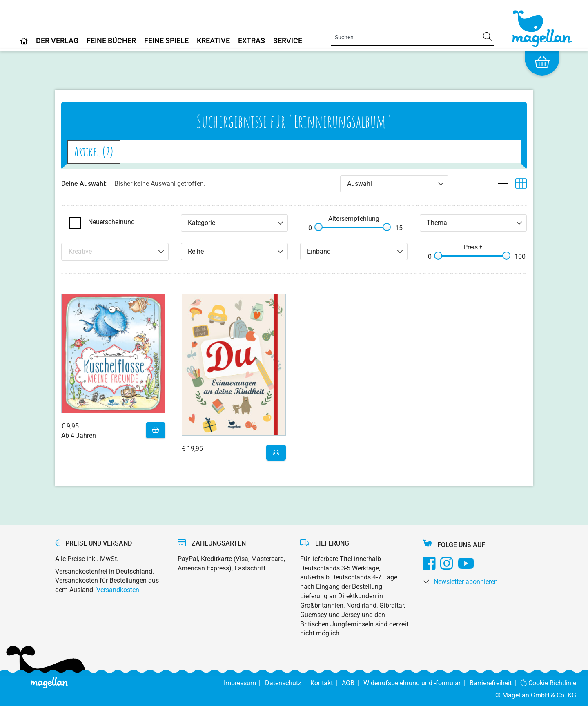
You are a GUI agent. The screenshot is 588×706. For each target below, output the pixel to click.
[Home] (24, 44)
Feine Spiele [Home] (166, 41)
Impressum (244, 683)
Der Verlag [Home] (57, 41)
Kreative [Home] (213, 41)
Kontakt (326, 683)
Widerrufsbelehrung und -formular (416, 683)
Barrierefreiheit (495, 683)
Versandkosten (118, 590)
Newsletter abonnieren (466, 582)
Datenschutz (288, 683)
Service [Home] (288, 41)
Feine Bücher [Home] (111, 41)
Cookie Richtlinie (549, 683)
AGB (353, 683)
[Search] (412, 37)
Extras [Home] (252, 41)
